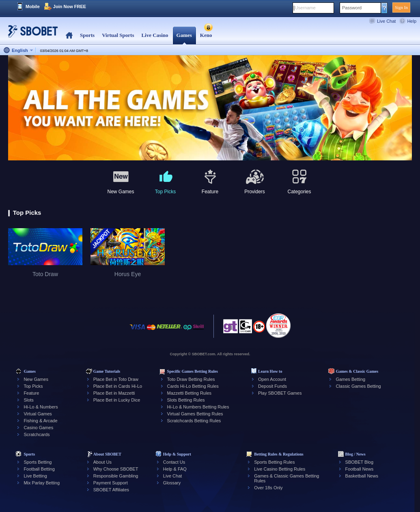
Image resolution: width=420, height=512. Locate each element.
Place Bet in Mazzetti (114, 393)
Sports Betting (38, 462)
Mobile (33, 6)
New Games (36, 379)
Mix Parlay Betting (42, 483)
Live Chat (386, 21)
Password (352, 8)
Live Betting (35, 476)
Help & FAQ (175, 469)
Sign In (401, 7)
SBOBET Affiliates (111, 490)
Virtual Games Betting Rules (195, 414)
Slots (28, 400)
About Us (102, 462)
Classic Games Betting (358, 386)
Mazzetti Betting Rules (189, 393)
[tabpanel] (210, 108)
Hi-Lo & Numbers (41, 407)
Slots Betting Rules (186, 400)
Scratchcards (37, 434)
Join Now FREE (70, 6)
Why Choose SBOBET (116, 469)
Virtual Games (38, 414)
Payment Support (111, 483)
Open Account (272, 379)
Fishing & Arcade (40, 421)
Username (305, 8)
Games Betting (350, 379)
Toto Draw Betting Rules (191, 379)
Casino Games (38, 428)
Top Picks (33, 386)
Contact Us (174, 462)
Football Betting (39, 469)
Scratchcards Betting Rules (194, 421)
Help (412, 21)
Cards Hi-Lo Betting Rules (193, 386)
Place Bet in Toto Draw (116, 379)
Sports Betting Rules (274, 462)
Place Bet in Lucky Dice (117, 400)
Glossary (172, 483)
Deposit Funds (272, 386)
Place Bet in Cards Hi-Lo (118, 386)
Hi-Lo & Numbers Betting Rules (198, 407)
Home (69, 36)
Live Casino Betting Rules (280, 469)
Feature (31, 393)
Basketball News (362, 476)
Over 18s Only (268, 488)
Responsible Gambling (116, 476)
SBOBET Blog (360, 462)
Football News (360, 469)
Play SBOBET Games (280, 393)
